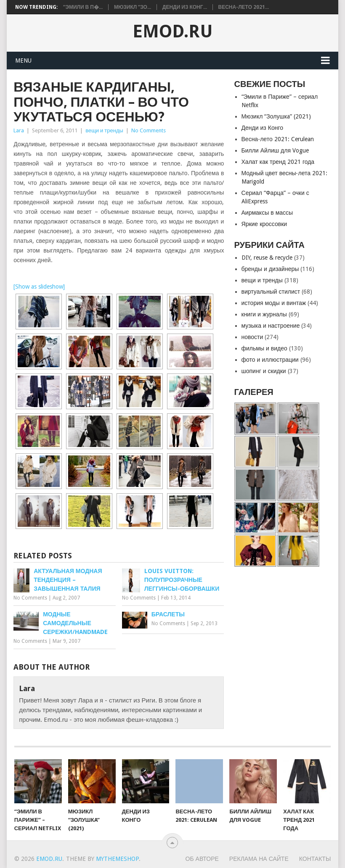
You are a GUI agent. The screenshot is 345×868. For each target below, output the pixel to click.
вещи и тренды (104, 130)
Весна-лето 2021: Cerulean (278, 139)
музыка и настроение (271, 326)
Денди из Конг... (185, 7)
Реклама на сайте (259, 859)
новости (252, 337)
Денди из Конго (263, 128)
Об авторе (202, 859)
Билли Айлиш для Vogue (275, 150)
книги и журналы (264, 314)
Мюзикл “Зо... (133, 7)
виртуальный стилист (271, 292)
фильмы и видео (264, 348)
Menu (23, 60)
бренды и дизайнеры (270, 269)
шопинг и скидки (264, 371)
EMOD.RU (173, 32)
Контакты (315, 859)
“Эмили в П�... (83, 7)
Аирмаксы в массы (267, 213)
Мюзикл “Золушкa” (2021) (276, 116)
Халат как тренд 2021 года (278, 162)
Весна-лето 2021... (244, 7)
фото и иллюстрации (270, 360)
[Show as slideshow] (39, 287)
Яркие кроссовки (264, 224)
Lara (19, 130)
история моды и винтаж (274, 303)
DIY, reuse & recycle (267, 258)
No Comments (149, 130)
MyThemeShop (117, 859)
